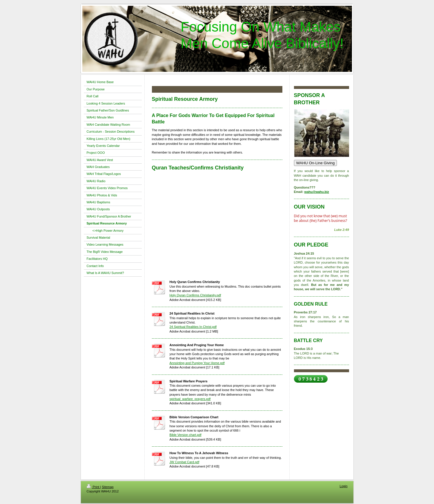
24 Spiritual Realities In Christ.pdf (193, 327)
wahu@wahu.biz (317, 192)
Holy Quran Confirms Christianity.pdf (195, 295)
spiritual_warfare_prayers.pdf (190, 399)
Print (93, 487)
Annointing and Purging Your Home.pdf (197, 363)
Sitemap (108, 487)
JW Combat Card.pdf (185, 462)
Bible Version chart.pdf (186, 435)
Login (344, 486)
